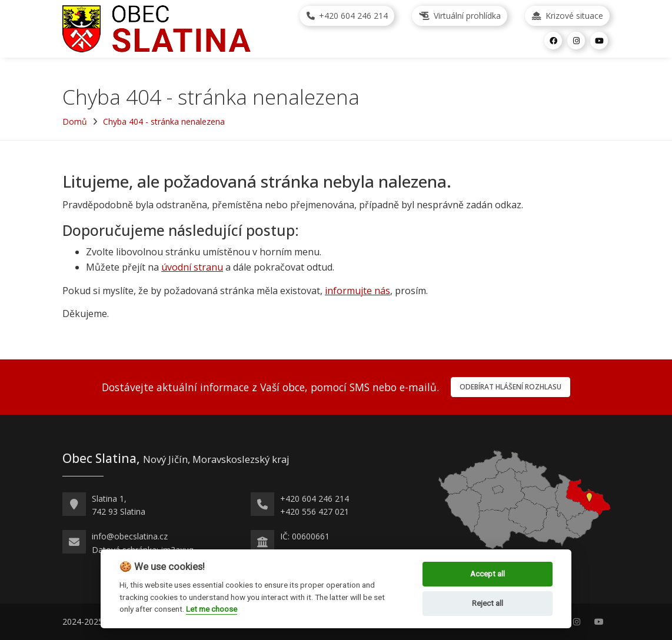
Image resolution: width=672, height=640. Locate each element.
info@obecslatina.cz (130, 536)
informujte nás (357, 291)
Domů (75, 121)
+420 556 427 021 (315, 511)
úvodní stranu (192, 267)
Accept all (488, 574)
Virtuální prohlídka (460, 16)
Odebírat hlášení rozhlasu (510, 387)
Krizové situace (568, 16)
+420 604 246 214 (347, 16)
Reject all (488, 603)
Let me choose (212, 609)
